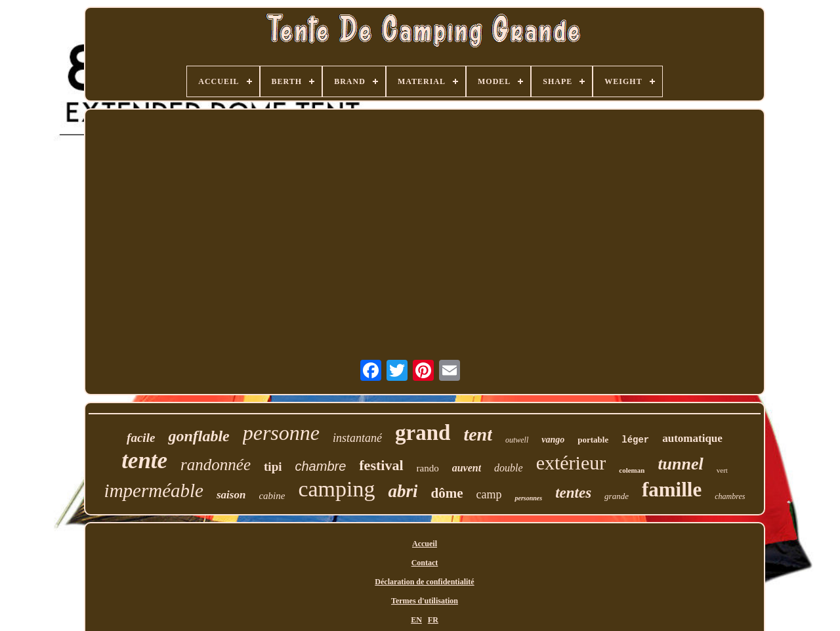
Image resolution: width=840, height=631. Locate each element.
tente (144, 461)
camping (336, 489)
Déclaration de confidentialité (424, 582)
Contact (425, 563)
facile (141, 438)
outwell (517, 440)
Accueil (425, 544)
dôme (447, 493)
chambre (320, 466)
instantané (357, 438)
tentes (573, 493)
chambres (730, 496)
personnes (528, 498)
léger (635, 440)
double (509, 468)
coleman (632, 470)
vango (553, 440)
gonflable (199, 436)
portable (593, 440)
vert (722, 470)
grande (617, 496)
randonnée (216, 465)
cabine (272, 496)
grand (423, 433)
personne (281, 433)
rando (428, 468)
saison (231, 495)
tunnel (680, 464)
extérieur (571, 463)
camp (489, 494)
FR (433, 620)
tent (478, 434)
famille (672, 490)
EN (416, 620)
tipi (273, 467)
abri (403, 491)
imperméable (154, 490)
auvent (467, 468)
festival (381, 465)
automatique (692, 438)
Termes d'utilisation (425, 601)
